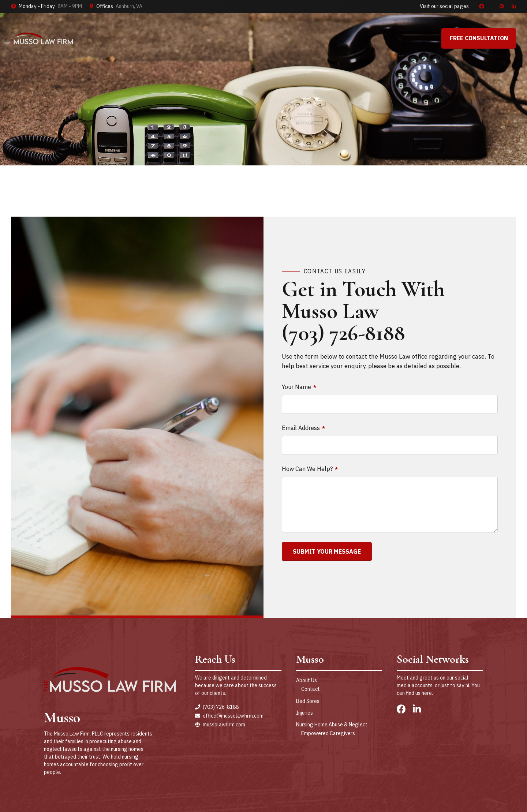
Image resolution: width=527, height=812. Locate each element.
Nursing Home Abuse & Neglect (332, 725)
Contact (311, 689)
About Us (307, 680)
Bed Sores (308, 701)
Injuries (304, 713)
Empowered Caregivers (328, 733)
